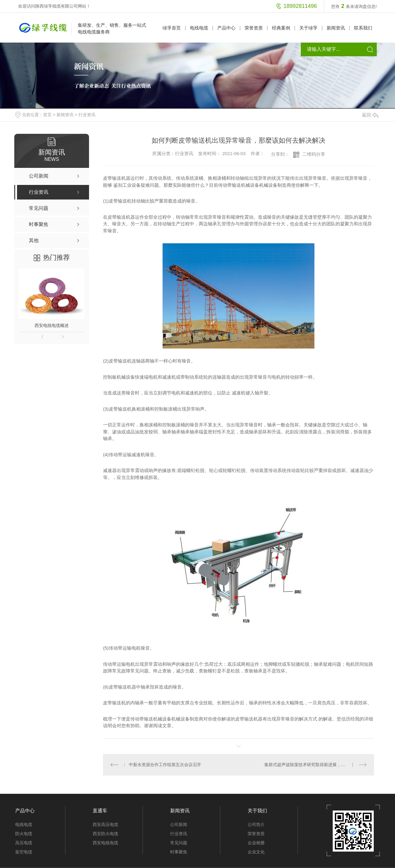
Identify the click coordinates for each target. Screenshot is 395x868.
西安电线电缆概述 (52, 325)
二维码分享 (314, 154)
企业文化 (256, 852)
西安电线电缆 (105, 843)
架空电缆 (24, 852)
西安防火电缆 (105, 834)
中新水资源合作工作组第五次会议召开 (165, 765)
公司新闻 (179, 825)
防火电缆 (24, 834)
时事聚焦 (179, 852)
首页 (47, 115)
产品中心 (226, 28)
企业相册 (256, 843)
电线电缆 (199, 28)
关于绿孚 (308, 28)
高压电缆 (24, 843)
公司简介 (256, 825)
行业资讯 (87, 115)
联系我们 (363, 28)
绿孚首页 (172, 28)
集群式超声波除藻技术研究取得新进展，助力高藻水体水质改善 (316, 765)
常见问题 (179, 843)
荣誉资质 (254, 28)
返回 (370, 115)
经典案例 (281, 28)
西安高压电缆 (105, 825)
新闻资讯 (336, 28)
